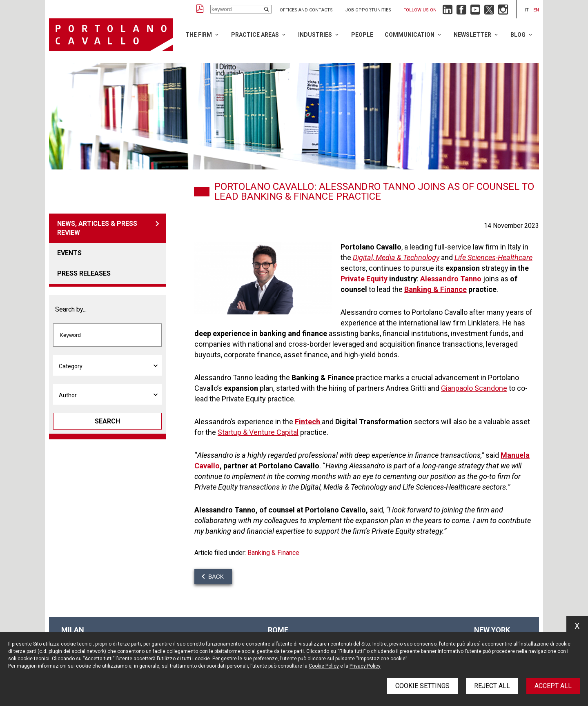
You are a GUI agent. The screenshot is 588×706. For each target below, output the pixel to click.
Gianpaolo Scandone (474, 388)
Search (107, 421)
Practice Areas (255, 35)
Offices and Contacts (306, 10)
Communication (410, 35)
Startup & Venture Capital (258, 432)
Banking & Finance (273, 553)
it (527, 10)
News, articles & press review (97, 228)
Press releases (84, 273)
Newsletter (472, 35)
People (362, 35)
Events (69, 253)
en (536, 10)
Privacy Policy (365, 666)
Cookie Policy (324, 666)
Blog (518, 35)
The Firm (199, 35)
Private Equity (364, 279)
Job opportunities (368, 10)
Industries (315, 35)
